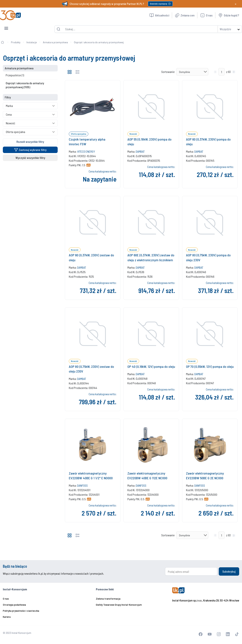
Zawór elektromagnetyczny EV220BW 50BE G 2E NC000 (205, 476)
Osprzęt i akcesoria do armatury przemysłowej (99, 42)
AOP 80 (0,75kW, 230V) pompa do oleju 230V (208, 257)
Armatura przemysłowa (55, 42)
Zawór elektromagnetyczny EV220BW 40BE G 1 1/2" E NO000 (91, 476)
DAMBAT (140, 151)
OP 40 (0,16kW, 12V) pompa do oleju (151, 366)
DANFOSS (82, 485)
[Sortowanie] (192, 72)
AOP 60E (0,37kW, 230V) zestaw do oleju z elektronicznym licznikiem (151, 257)
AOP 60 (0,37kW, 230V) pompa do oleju (208, 142)
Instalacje (32, 42)
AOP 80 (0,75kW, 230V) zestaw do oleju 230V (91, 369)
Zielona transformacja (108, 599)
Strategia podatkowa (14, 605)
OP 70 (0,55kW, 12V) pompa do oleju (210, 366)
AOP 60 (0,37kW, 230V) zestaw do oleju (91, 257)
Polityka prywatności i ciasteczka (21, 611)
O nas (6, 599)
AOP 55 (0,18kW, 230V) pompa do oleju (149, 142)
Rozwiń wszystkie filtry (30, 142)
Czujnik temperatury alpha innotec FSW (87, 142)
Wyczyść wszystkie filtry (30, 158)
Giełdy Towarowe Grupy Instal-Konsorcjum (119, 605)
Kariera (7, 617)
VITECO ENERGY (86, 151)
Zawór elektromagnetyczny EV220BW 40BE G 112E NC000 (147, 476)
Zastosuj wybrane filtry (30, 150)
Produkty (16, 42)
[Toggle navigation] (6, 25)
